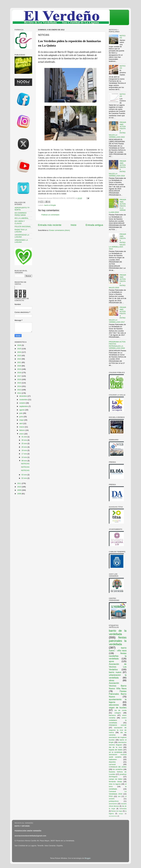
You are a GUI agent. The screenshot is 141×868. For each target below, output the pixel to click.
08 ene (24, 461)
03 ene (24, 475)
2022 (20, 359)
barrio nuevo (115, 672)
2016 (20, 379)
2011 (20, 483)
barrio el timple (50, 205)
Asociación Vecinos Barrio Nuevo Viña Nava (118, 686)
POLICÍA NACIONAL (23, 227)
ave (119, 796)
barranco (112, 715)
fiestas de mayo (117, 811)
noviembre (24, 400)
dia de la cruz (115, 747)
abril (21, 423)
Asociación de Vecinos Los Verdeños (118, 667)
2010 (20, 487)
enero (22, 434)
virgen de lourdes (118, 708)
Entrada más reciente (50, 225)
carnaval (112, 764)
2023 (20, 356)
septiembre (24, 406)
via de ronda (120, 710)
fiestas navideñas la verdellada (118, 656)
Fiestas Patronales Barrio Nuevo (118, 694)
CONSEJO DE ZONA (118, 767)
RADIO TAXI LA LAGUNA (21, 231)
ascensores (113, 804)
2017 (20, 376)
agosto (22, 410)
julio (21, 413)
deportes (112, 762)
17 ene (24, 454)
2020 (20, 366)
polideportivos (114, 801)
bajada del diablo (116, 750)
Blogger (88, 858)
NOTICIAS (25, 464)
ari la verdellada (116, 752)
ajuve (111, 661)
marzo (22, 427)
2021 (20, 362)
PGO (111, 796)
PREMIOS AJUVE (118, 725)
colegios (118, 713)
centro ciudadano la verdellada (118, 720)
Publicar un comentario (50, 215)
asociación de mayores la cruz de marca (118, 730)
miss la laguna (115, 784)
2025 (20, 349)
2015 (20, 383)
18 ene (24, 450)
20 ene (24, 447)
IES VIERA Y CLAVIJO (20, 222)
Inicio (73, 225)
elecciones (114, 705)
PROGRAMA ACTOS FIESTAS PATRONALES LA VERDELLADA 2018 (117, 345)
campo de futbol (116, 779)
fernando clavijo (115, 782)
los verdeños (118, 769)
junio (21, 417)
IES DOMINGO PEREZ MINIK (21, 214)
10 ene (24, 457)
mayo (22, 420)
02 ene (24, 478)
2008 (20, 494)
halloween (113, 759)
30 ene (24, 440)
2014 (20, 386)
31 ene (24, 437)
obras (112, 680)
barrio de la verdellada (118, 632)
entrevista (123, 809)
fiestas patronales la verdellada (118, 641)
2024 (20, 352)
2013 (20, 390)
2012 (20, 393)
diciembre (23, 396)
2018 (20, 373)
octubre (23, 403)
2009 (20, 490)
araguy (121, 814)
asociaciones (113, 816)
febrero (22, 430)
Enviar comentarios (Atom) (60, 230)
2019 (20, 369)
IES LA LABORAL (22, 218)
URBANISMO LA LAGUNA (21, 241)
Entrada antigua (94, 225)
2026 (20, 345)
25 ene (24, 443)
